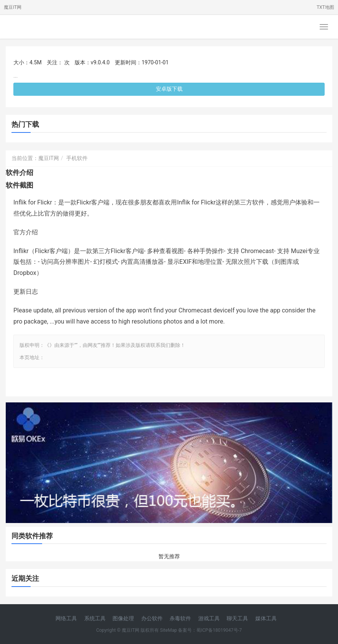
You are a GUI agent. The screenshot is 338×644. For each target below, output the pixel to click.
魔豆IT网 (13, 7)
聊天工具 (237, 618)
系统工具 (95, 618)
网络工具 (66, 618)
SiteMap (168, 630)
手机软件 (77, 158)
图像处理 (123, 618)
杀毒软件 (180, 618)
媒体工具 (266, 618)
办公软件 (152, 618)
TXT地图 (325, 7)
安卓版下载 (169, 89)
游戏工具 (209, 618)
